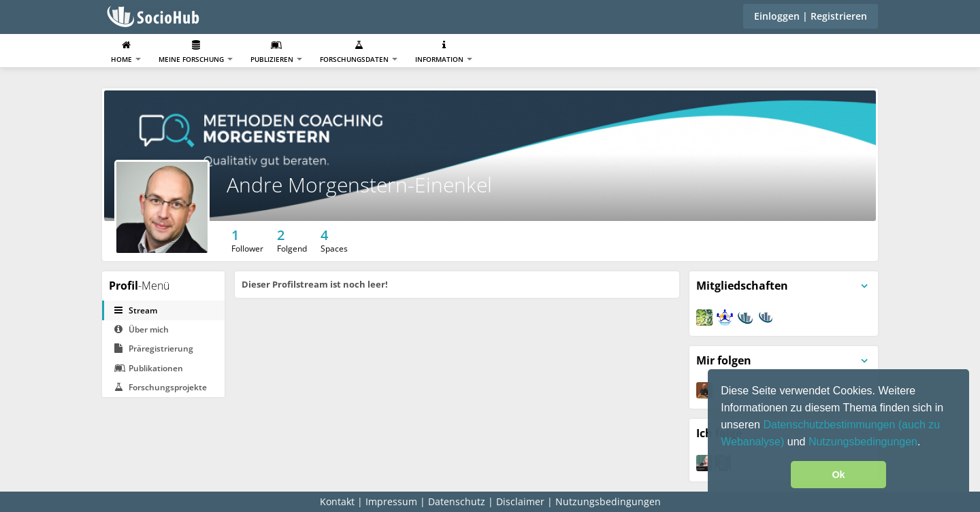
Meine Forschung (196, 52)
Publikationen (149, 368)
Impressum (391, 501)
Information (444, 52)
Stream (136, 310)
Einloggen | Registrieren (811, 16)
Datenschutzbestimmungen (830, 425)
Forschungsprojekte (161, 387)
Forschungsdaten (359, 52)
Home (126, 52)
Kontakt (337, 501)
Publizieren (276, 52)
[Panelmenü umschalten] (864, 286)
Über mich (142, 329)
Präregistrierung (154, 348)
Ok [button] (838, 475)
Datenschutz (457, 501)
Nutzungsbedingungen (863, 442)
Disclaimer (520, 501)
